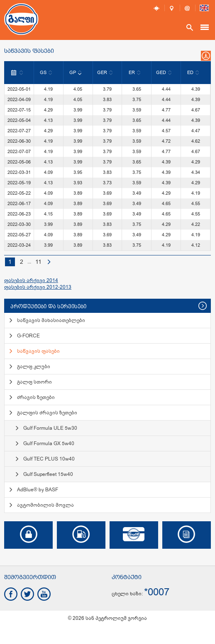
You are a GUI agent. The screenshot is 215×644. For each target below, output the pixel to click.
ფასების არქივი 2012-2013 (38, 287)
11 (38, 262)
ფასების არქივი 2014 (31, 280)
